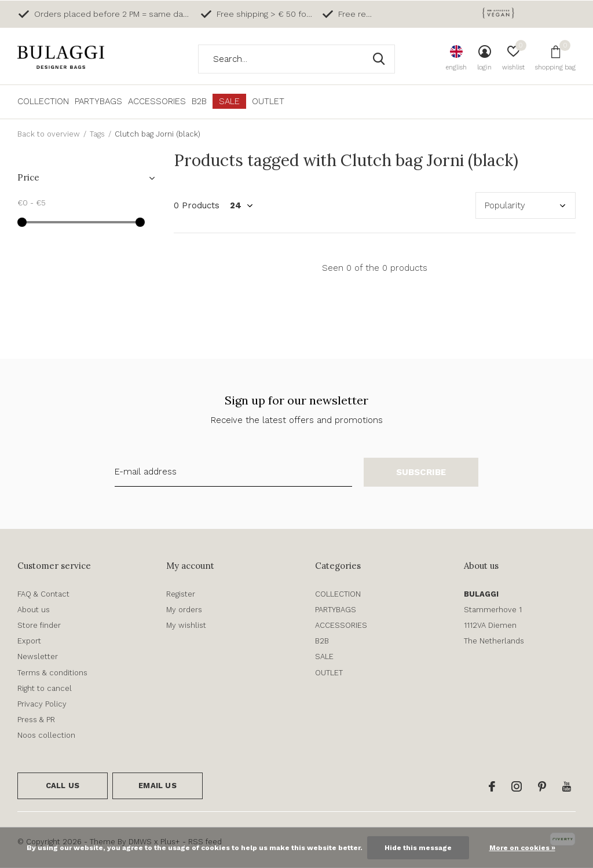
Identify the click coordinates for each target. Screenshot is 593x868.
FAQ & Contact (43, 594)
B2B (199, 101)
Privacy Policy (42, 704)
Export (29, 641)
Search (379, 59)
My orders (184, 610)
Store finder (39, 625)
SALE (229, 101)
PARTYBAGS (98, 101)
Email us (157, 786)
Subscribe (421, 472)
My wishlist (186, 625)
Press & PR (36, 720)
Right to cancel (45, 688)
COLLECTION (43, 101)
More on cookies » (522, 848)
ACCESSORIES (157, 101)
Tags (97, 134)
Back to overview (49, 134)
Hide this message (418, 848)
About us (34, 610)
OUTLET (268, 101)
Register (181, 594)
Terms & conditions (52, 673)
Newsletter (38, 656)
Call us (63, 786)
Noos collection (46, 735)
